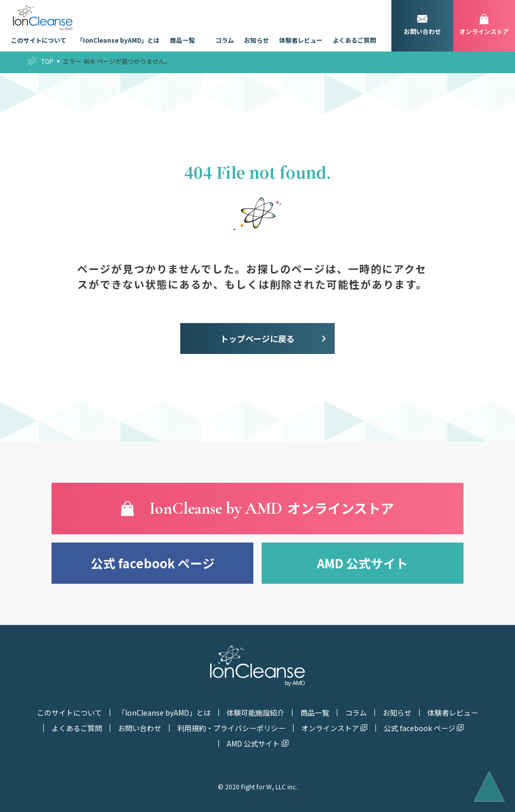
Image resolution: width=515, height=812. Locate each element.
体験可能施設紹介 (255, 713)
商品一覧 (182, 40)
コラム (225, 40)
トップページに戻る (257, 339)
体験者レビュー (301, 40)
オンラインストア (330, 728)
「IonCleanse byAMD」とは (118, 40)
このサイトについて (39, 40)
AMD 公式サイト (363, 563)
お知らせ (256, 40)
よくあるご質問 (354, 40)
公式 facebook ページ (153, 563)
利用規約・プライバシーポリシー (231, 728)
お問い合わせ (140, 728)
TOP (47, 61)
